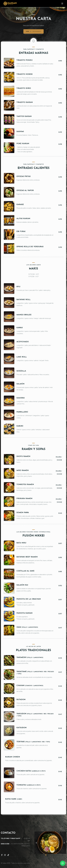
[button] (36, 843)
